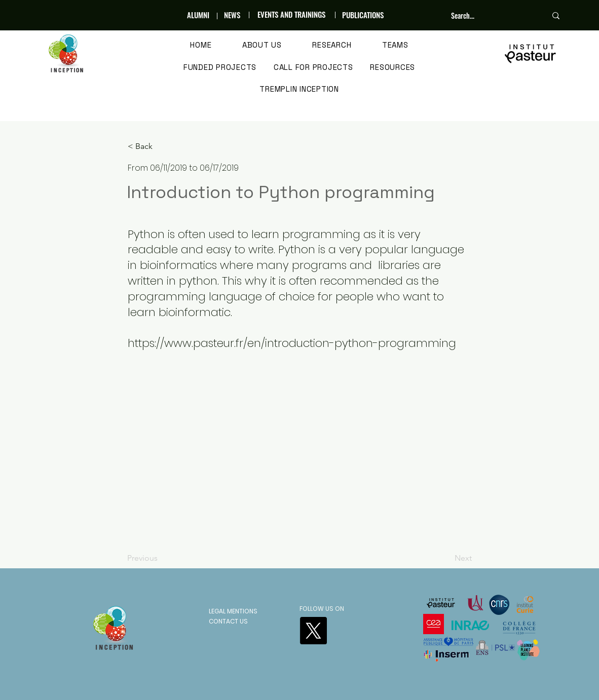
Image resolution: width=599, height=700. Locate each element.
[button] (262, 46)
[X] (313, 631)
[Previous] (161, 558)
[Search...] (491, 16)
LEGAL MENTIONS (233, 611)
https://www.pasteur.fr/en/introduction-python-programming (292, 343)
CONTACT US (228, 621)
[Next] (446, 558)
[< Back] (161, 146)
